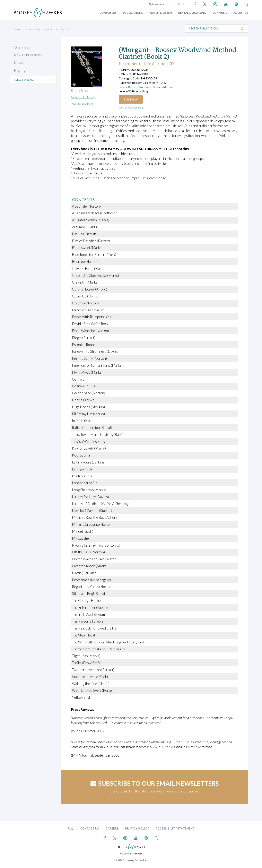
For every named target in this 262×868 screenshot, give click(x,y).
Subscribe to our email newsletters (155, 783)
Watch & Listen (161, 13)
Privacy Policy (137, 828)
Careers (112, 828)
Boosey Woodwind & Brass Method (151, 87)
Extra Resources (131, 107)
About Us (241, 13)
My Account (157, 4)
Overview (22, 47)
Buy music (220, 13)
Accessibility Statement (175, 828)
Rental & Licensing (192, 13)
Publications (133, 13)
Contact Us (89, 828)
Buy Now (131, 99)
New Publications (28, 55)
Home (17, 29)
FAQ (70, 828)
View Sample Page (82, 103)
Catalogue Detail (55, 29)
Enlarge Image (80, 90)
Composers (108, 13)
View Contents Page (84, 97)
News (18, 63)
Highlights (22, 71)
